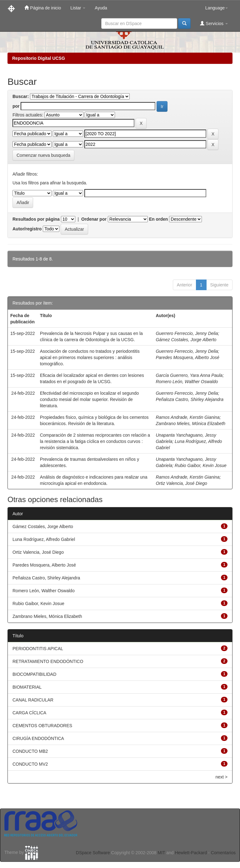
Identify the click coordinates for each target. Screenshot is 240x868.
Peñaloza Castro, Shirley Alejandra (190, 399)
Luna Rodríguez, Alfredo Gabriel (44, 539)
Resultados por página (36, 219)
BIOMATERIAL (27, 687)
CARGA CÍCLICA (29, 713)
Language (217, 8)
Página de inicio (43, 8)
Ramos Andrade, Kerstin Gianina (187, 417)
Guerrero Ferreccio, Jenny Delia (187, 333)
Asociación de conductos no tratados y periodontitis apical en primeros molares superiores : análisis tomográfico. (90, 357)
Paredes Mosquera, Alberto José (187, 357)
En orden (159, 219)
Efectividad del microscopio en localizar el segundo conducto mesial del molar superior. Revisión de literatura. (90, 399)
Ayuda (101, 8)
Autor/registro (27, 229)
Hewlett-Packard (191, 853)
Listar (78, 8)
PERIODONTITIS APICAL (38, 649)
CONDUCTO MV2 (30, 764)
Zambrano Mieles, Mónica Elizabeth (190, 424)
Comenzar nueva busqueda (43, 155)
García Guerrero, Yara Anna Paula (189, 375)
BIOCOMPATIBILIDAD (34, 674)
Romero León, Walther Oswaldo (187, 382)
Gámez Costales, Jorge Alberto (186, 340)
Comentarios (223, 853)
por (16, 106)
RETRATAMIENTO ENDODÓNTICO (48, 661)
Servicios (214, 23)
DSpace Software (93, 853)
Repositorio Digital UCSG (39, 58)
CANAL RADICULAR (33, 700)
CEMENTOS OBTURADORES (42, 726)
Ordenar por (94, 219)
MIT (161, 853)
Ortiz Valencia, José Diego (181, 483)
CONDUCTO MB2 (30, 751)
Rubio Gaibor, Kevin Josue (201, 465)
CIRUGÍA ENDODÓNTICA (38, 738)
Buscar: (21, 96)
